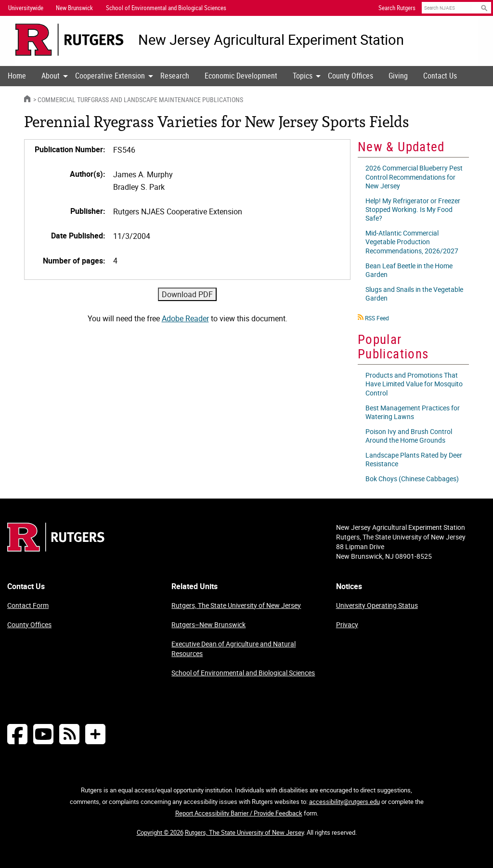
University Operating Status (377, 605)
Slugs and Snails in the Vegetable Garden (414, 294)
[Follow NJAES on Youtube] (43, 734)
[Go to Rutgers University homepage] (70, 40)
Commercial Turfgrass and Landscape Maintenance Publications (140, 99)
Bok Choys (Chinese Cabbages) (412, 479)
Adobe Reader (185, 318)
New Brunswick (74, 8)
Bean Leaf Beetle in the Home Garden (409, 270)
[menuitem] (17, 76)
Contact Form (28, 605)
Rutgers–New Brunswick (208, 625)
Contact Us (440, 76)
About (51, 76)
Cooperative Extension (110, 76)
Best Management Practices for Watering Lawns (413, 412)
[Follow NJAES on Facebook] (17, 734)
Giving (398, 76)
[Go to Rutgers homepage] (56, 549)
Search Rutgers (397, 8)
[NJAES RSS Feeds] (69, 734)
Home (17, 76)
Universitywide (26, 8)
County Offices (350, 76)
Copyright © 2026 (160, 832)
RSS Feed (377, 318)
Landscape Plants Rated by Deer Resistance (414, 459)
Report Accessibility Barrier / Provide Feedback (239, 813)
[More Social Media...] (95, 734)
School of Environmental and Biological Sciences (243, 673)
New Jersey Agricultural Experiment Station (271, 40)
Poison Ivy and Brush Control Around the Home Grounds (409, 436)
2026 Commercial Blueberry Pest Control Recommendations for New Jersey (414, 177)
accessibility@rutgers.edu (344, 802)
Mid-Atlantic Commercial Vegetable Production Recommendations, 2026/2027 (412, 242)
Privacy (347, 625)
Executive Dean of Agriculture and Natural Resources (234, 649)
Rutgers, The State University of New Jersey (236, 605)
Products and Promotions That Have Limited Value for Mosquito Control (414, 384)
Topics (303, 76)
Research (175, 76)
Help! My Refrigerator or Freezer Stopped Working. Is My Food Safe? (413, 209)
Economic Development (241, 76)
